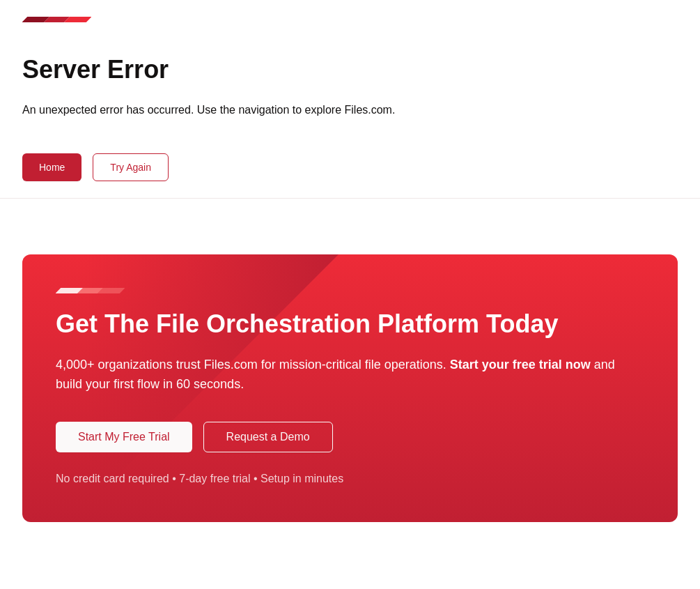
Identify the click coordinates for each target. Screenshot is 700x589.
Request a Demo (268, 437)
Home (52, 167)
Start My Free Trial (124, 437)
